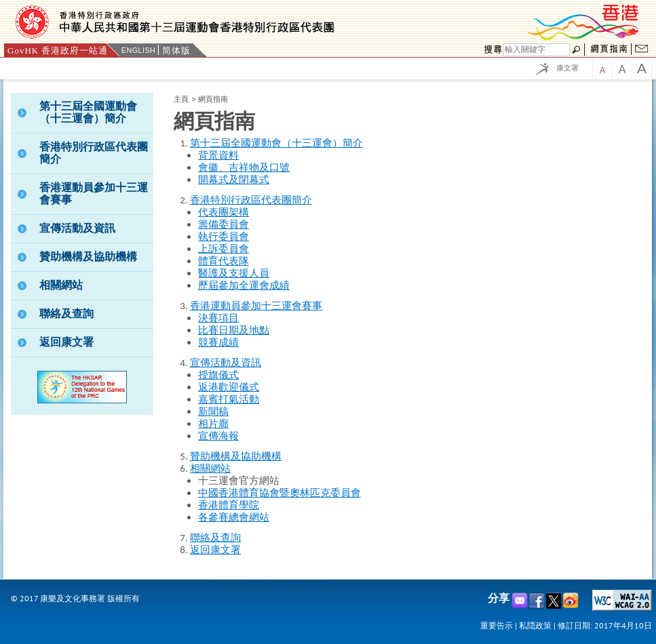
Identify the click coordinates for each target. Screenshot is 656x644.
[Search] (537, 50)
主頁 (181, 99)
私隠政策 (535, 625)
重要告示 (497, 625)
